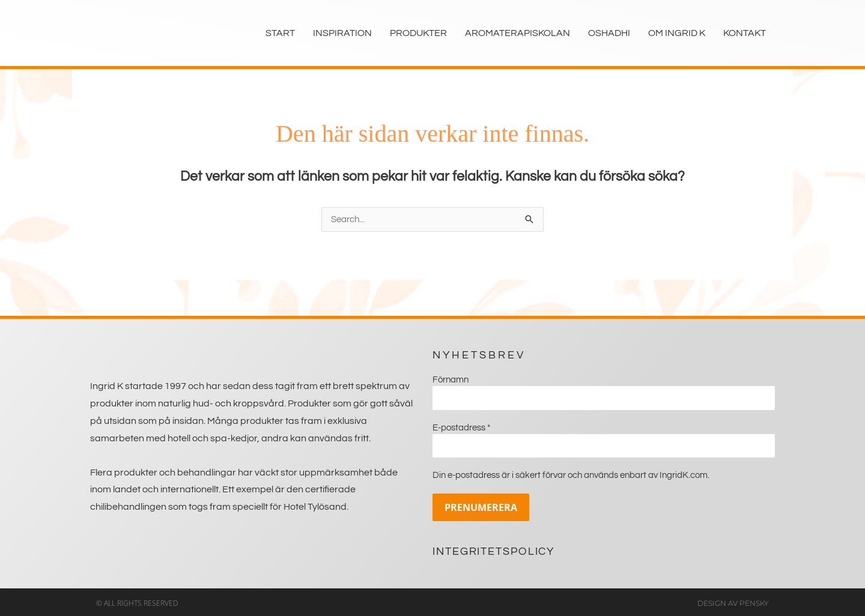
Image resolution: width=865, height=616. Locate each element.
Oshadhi (609, 33)
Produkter (418, 33)
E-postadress (462, 427)
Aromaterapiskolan (517, 33)
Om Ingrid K (677, 33)
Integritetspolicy (493, 549)
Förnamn (451, 380)
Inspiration (342, 33)
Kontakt (745, 33)
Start (280, 33)
